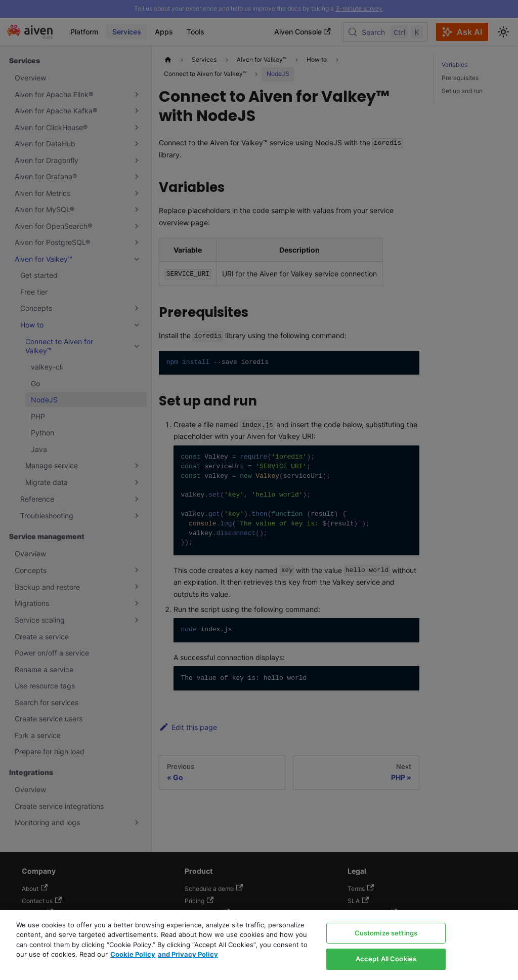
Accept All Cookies (386, 959)
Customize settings (386, 933)
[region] (259, 945)
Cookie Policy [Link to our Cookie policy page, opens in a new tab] (133, 954)
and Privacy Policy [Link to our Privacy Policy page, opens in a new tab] (188, 954)
